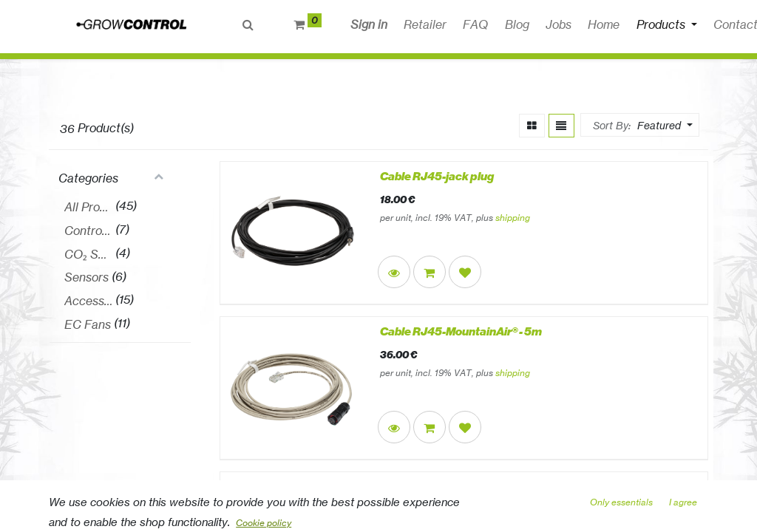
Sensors (86, 277)
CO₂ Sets (88, 254)
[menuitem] (425, 24)
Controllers (88, 231)
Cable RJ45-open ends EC (449, 487)
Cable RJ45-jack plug (437, 177)
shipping (513, 218)
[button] (593, 24)
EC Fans (88, 324)
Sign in (369, 24)
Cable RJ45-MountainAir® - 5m (461, 332)
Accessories (88, 301)
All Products (88, 207)
